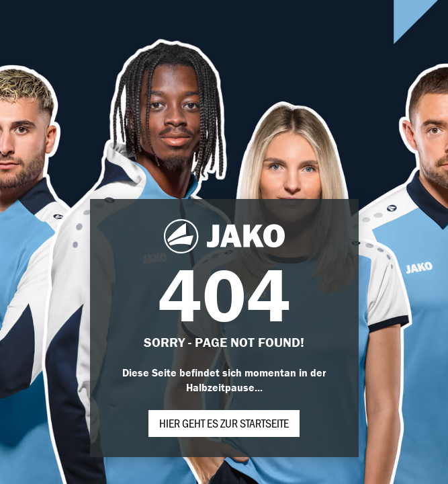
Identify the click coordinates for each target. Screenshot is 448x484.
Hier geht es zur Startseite (224, 423)
